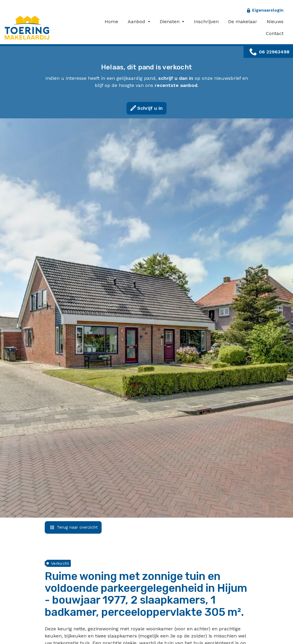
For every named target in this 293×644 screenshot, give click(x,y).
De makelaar (243, 22)
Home (111, 22)
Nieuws (275, 22)
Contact (275, 33)
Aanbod (137, 22)
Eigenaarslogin (268, 10)
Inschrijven (206, 22)
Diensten (170, 22)
